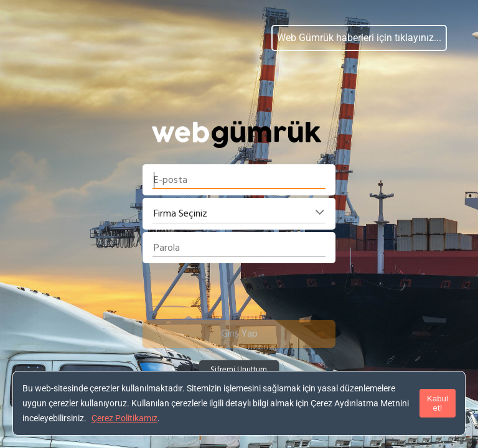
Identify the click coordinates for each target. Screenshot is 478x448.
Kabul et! (438, 403)
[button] (239, 334)
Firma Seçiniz (180, 213)
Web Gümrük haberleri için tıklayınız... (359, 38)
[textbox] (239, 180)
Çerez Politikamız (124, 418)
